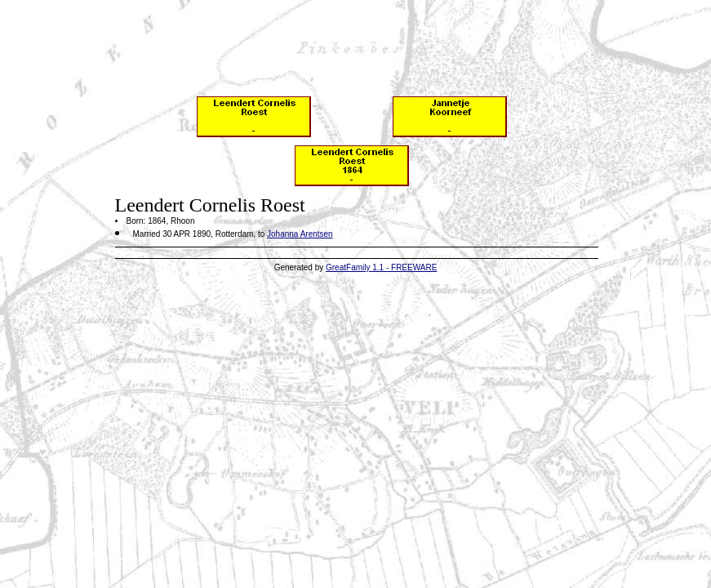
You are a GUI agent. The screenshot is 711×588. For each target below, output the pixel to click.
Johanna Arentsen (300, 234)
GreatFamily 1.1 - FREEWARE (381, 267)
